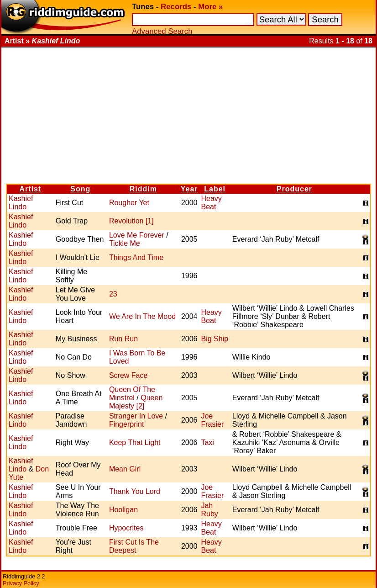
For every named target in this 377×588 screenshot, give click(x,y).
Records (176, 7)
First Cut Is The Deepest (134, 546)
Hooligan (123, 510)
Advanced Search (162, 31)
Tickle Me (125, 243)
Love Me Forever (137, 235)
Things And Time (136, 257)
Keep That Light (135, 442)
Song (80, 189)
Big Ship (215, 339)
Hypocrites (126, 528)
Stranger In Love (136, 416)
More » (210, 7)
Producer (294, 189)
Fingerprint (126, 424)
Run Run (123, 339)
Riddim (143, 189)
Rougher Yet (129, 203)
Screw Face (128, 375)
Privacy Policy (21, 583)
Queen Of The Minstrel (132, 394)
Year (189, 189)
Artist (31, 189)
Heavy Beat (211, 203)
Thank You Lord (135, 491)
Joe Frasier (212, 420)
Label (215, 189)
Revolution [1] (131, 221)
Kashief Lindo (21, 203)
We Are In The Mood (142, 316)
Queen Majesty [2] (136, 402)
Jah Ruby (209, 510)
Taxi (207, 442)
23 (113, 294)
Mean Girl (125, 469)
